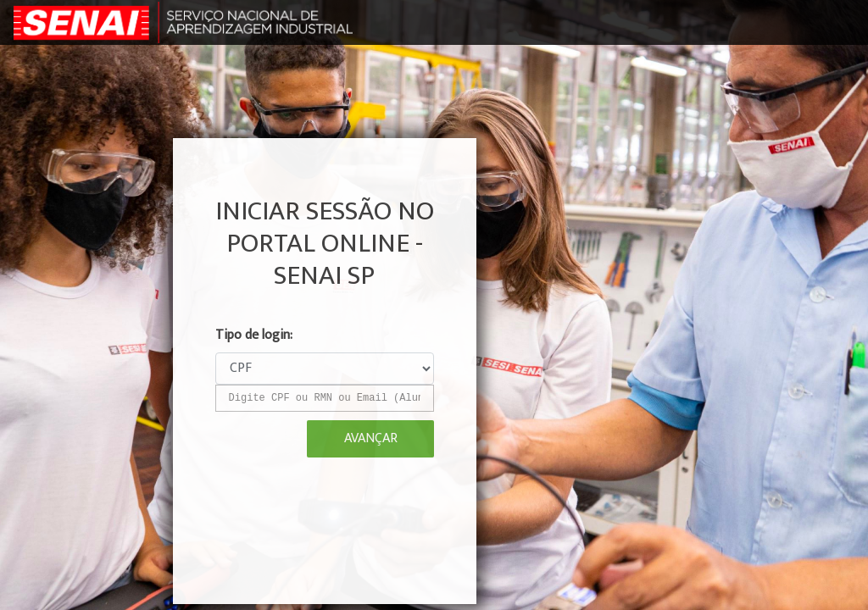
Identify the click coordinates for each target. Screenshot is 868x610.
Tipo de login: (254, 335)
